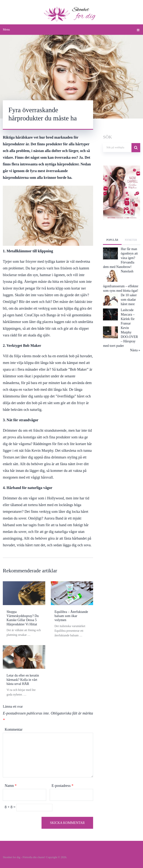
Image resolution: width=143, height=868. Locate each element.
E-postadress (62, 786)
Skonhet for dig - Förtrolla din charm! (24, 857)
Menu (6, 29)
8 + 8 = (11, 807)
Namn (11, 786)
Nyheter (131, 240)
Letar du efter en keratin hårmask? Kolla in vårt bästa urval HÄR (23, 680)
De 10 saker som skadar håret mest (129, 300)
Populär (112, 240)
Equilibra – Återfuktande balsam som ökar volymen (71, 616)
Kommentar (14, 729)
